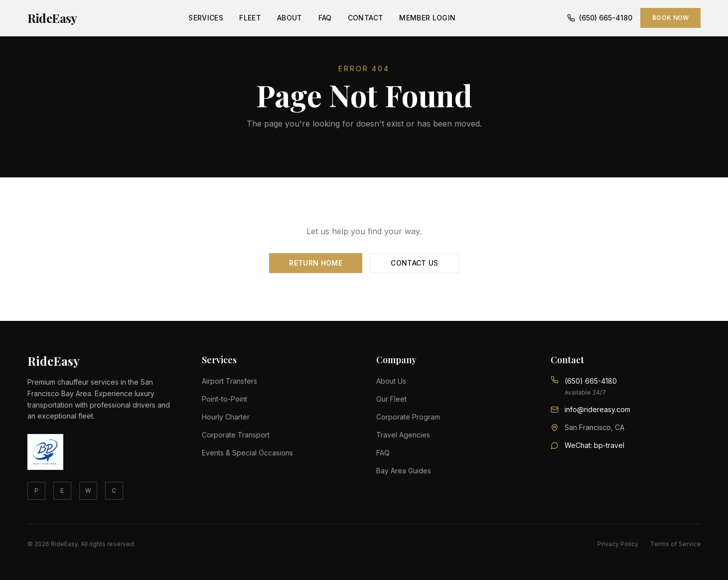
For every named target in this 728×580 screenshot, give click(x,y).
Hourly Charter (226, 417)
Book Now (670, 18)
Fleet (250, 18)
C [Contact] (114, 491)
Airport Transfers (229, 381)
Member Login (427, 18)
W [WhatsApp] (88, 491)
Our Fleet (391, 399)
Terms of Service (676, 544)
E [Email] (62, 491)
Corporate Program (408, 417)
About (290, 18)
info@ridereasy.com (597, 409)
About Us (391, 381)
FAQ (325, 18)
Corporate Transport (236, 435)
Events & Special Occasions (247, 453)
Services (206, 18)
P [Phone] (36, 491)
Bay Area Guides (404, 471)
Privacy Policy (618, 544)
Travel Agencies (403, 435)
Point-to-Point (224, 399)
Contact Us (415, 263)
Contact (365, 18)
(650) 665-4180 (600, 18)
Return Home (316, 263)
